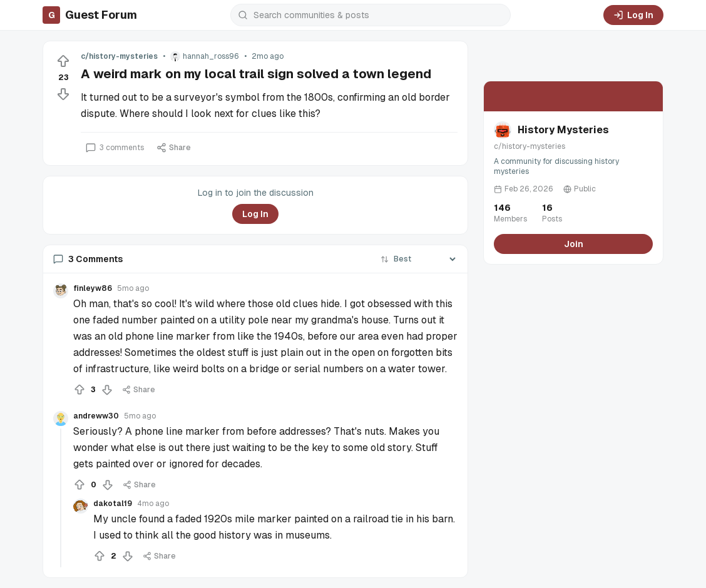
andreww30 (96, 416)
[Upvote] (63, 61)
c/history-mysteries (119, 56)
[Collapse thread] (61, 498)
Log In (633, 15)
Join (574, 244)
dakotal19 (113, 504)
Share (174, 148)
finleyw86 (93, 288)
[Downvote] (63, 94)
